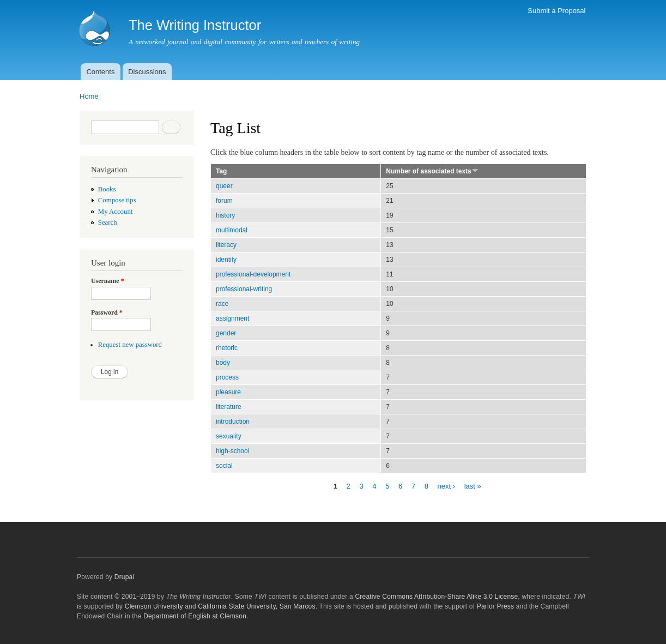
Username (107, 281)
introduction (233, 422)
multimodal (232, 230)
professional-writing (244, 289)
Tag (221, 171)
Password (107, 312)
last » (473, 486)
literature (229, 407)
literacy (226, 245)
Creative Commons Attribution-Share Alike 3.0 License (436, 597)
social (224, 466)
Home (89, 96)
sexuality (229, 436)
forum (224, 201)
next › (447, 486)
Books (107, 189)
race (222, 304)
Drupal (125, 577)
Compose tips (117, 200)
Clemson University (154, 606)
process (227, 377)
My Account (116, 212)
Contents (100, 72)
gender (226, 333)
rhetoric (227, 348)
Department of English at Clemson (195, 616)
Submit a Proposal (556, 11)
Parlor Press (495, 606)
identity (226, 260)
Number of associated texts (432, 171)
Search (108, 222)
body (223, 363)
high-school (232, 451)
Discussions (147, 72)
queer (224, 186)
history (225, 215)
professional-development (253, 274)
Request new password (130, 345)
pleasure (228, 392)
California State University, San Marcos (256, 606)
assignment (232, 318)
